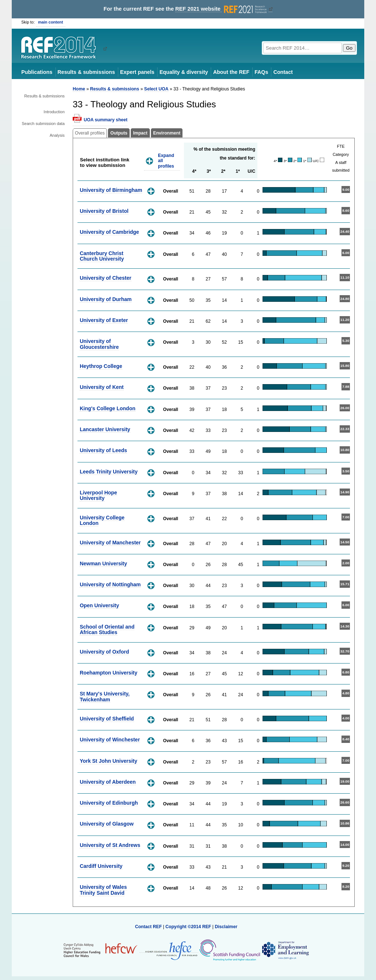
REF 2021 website (222, 9)
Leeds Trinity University (109, 472)
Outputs (119, 133)
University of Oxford (104, 652)
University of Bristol (104, 211)
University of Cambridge (109, 232)
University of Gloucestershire (99, 344)
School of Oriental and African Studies (107, 630)
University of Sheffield (107, 719)
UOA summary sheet (106, 120)
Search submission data (43, 124)
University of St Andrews (110, 845)
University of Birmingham (111, 190)
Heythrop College (101, 366)
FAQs (261, 72)
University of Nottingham (110, 584)
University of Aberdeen (108, 782)
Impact (140, 133)
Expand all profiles (166, 161)
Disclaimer (226, 927)
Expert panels (137, 72)
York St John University (109, 761)
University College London (102, 520)
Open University (99, 605)
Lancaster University (105, 429)
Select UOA (156, 89)
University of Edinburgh (109, 803)
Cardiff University (101, 866)
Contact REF (149, 927)
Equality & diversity (184, 72)
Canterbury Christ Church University (102, 256)
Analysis (57, 135)
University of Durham (106, 299)
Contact (283, 72)
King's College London (108, 408)
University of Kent (102, 387)
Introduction (54, 112)
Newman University (103, 564)
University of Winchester (110, 740)
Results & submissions (86, 72)
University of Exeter (104, 320)
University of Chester (106, 278)
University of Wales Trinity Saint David (103, 890)
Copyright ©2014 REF (189, 927)
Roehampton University (109, 673)
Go (349, 48)
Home (79, 89)
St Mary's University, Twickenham (105, 696)
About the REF (231, 72)
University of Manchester (110, 543)
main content (51, 22)
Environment (167, 133)
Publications (37, 72)
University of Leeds (103, 450)
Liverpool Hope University (98, 495)
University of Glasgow (107, 824)
